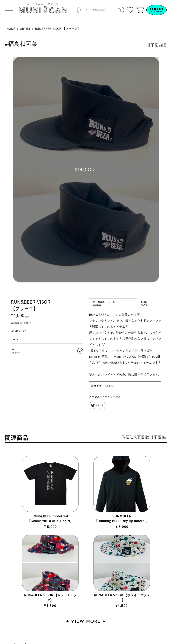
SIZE (149, 301)
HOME (11, 29)
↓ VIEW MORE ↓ (86, 621)
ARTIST (25, 29)
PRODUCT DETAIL (113, 302)
